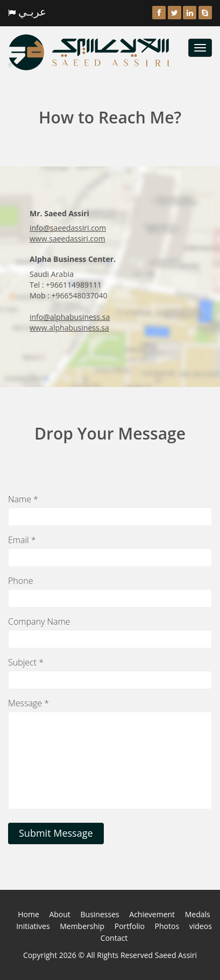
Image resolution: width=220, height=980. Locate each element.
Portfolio (130, 926)
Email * (22, 540)
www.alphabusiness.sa (69, 328)
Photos (167, 926)
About (59, 914)
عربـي (31, 12)
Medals (198, 914)
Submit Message (56, 833)
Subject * (26, 662)
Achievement (152, 914)
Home (29, 914)
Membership (82, 926)
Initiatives (33, 926)
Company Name (39, 621)
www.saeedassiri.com (68, 239)
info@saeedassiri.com (68, 228)
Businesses (100, 914)
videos (201, 926)
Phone (20, 581)
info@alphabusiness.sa (70, 317)
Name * (23, 499)
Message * (29, 703)
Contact (114, 938)
